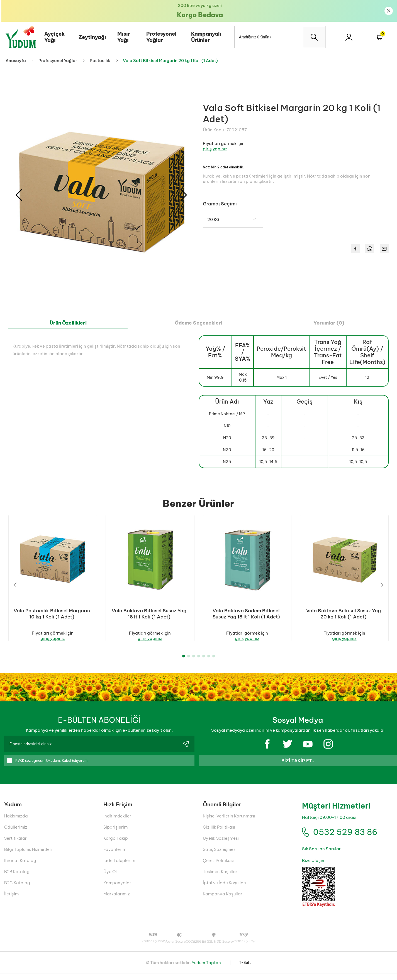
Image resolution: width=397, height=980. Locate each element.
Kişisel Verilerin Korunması (229, 822)
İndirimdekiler (117, 822)
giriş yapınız (215, 149)
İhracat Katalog (20, 867)
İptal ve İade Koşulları (225, 889)
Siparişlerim (115, 833)
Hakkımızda (16, 822)
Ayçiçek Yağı (53, 37)
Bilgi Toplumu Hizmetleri (28, 855)
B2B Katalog (17, 878)
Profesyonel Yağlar (160, 37)
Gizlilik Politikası (219, 833)
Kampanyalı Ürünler (204, 37)
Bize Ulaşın (313, 867)
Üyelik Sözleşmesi (221, 844)
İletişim (11, 900)
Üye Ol (110, 878)
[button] (184, 195)
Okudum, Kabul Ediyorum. (48, 767)
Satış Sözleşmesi (220, 855)
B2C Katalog (17, 889)
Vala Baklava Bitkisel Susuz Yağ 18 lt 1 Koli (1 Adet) (149, 614)
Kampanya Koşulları (223, 900)
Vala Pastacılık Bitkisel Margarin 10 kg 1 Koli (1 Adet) (52, 614)
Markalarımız (117, 900)
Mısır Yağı (122, 37)
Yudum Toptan (206, 969)
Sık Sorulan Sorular (321, 855)
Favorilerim (115, 855)
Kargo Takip (116, 844)
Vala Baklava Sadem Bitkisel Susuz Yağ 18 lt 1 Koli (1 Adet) (246, 614)
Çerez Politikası (218, 867)
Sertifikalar (15, 844)
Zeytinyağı (91, 37)
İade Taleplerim (119, 867)
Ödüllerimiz (16, 833)
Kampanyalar (117, 889)
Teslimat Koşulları (221, 878)
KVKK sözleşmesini (30, 767)
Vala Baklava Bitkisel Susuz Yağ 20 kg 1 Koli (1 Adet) (344, 614)
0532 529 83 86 (345, 838)
